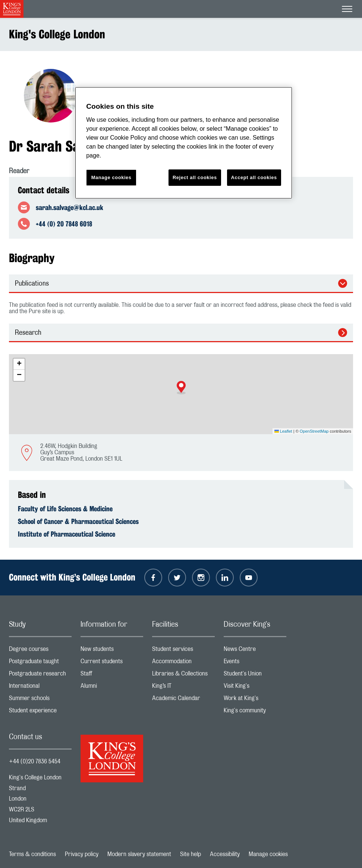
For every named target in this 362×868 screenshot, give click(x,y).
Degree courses (40, 651)
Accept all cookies (254, 177)
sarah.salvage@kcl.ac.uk (70, 207)
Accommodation (183, 663)
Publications (32, 284)
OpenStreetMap (314, 431)
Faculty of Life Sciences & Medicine (65, 509)
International (40, 688)
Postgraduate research (40, 675)
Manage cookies (268, 854)
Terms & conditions (32, 854)
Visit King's (255, 688)
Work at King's (255, 700)
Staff (112, 675)
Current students (112, 663)
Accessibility (225, 854)
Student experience (40, 712)
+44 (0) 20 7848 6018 (64, 224)
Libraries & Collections (183, 675)
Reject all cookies (195, 177)
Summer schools (40, 700)
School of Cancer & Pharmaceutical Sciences (78, 521)
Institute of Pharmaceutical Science (67, 534)
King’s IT (183, 688)
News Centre (255, 651)
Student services (183, 651)
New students (112, 651)
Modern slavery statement (139, 854)
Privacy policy (82, 854)
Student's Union (255, 675)
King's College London (57, 34)
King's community (255, 712)
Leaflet (283, 431)
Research (28, 333)
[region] (184, 143)
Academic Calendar (183, 700)
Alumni (112, 688)
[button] (181, 388)
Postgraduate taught (40, 663)
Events (255, 663)
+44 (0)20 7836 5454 (35, 762)
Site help (191, 854)
